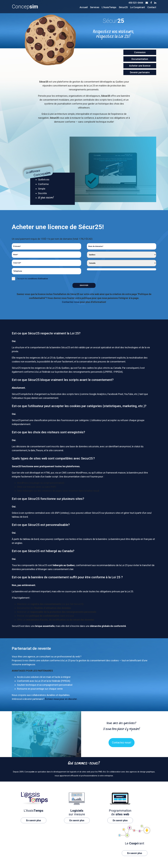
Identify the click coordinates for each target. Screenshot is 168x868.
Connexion (140, 52)
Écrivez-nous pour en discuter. (61, 699)
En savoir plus (34, 820)
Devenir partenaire (140, 72)
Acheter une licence (140, 66)
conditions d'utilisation (38, 279)
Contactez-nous (71, 302)
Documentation (140, 59)
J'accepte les (31, 279)
